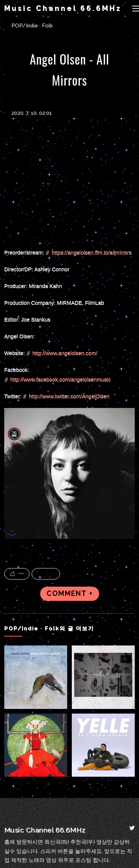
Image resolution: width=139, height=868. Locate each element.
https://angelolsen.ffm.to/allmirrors (92, 252)
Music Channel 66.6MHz (63, 8)
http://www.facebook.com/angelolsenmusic (61, 379)
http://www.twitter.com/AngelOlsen (69, 396)
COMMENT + (70, 594)
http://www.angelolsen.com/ (65, 353)
